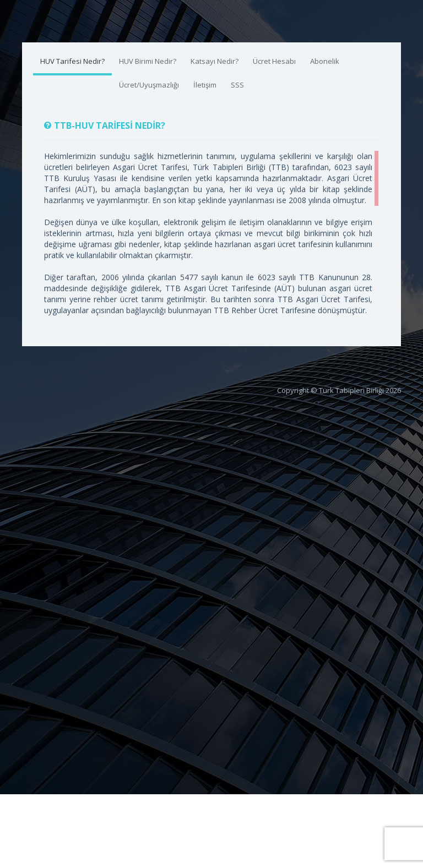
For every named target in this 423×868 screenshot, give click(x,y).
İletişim (205, 85)
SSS (237, 85)
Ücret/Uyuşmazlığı (149, 85)
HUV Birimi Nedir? (148, 61)
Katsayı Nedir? (215, 61)
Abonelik (325, 61)
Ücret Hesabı (274, 61)
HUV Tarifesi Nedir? (72, 61)
